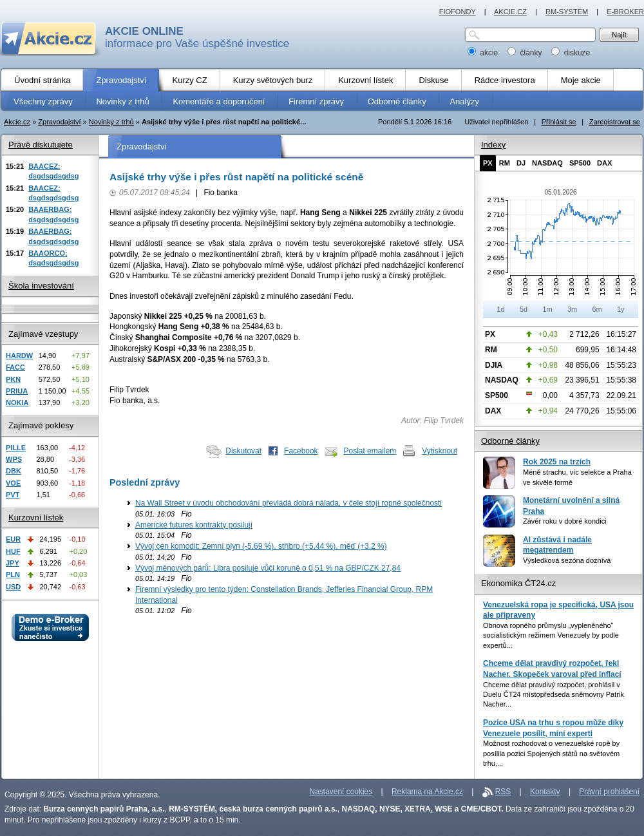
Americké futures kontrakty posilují (194, 525)
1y (621, 309)
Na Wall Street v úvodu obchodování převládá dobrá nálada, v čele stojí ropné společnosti (289, 503)
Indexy (493, 145)
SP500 (580, 163)
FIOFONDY (458, 12)
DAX (604, 163)
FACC (15, 367)
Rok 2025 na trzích (557, 462)
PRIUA (17, 391)
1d (500, 309)
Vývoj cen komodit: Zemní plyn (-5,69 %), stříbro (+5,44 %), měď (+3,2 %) (261, 546)
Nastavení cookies (341, 792)
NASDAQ (547, 163)
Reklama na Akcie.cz (427, 792)
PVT (13, 495)
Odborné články (510, 441)
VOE (13, 483)
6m (597, 309)
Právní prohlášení (609, 792)
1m (547, 309)
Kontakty (545, 792)
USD (13, 587)
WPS (14, 459)
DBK (14, 471)
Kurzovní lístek (36, 518)
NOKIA (17, 403)
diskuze (571, 53)
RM (505, 163)
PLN (13, 575)
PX (488, 163)
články (526, 53)
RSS (503, 792)
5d (524, 309)
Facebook (301, 451)
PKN (13, 379)
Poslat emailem (370, 451)
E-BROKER (625, 12)
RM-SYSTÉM (567, 12)
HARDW (19, 356)
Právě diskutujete (41, 145)
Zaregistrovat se (615, 122)
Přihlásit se (559, 122)
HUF (13, 551)
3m (572, 309)
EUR (13, 539)
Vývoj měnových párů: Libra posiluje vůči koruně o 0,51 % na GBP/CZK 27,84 (268, 568)
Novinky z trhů (111, 122)
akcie (484, 53)
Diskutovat (243, 451)
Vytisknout (440, 451)
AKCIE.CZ (510, 12)
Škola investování (41, 286)
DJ (521, 163)
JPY (13, 563)
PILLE (16, 448)
